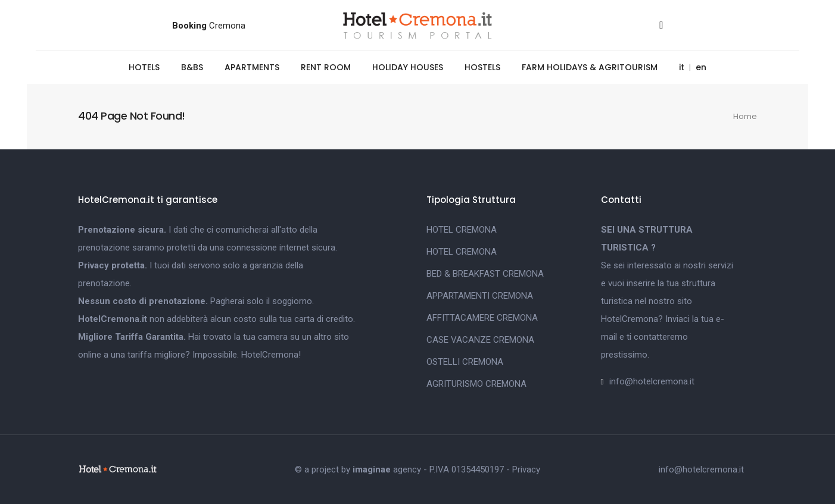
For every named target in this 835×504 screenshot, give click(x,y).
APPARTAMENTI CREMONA (480, 296)
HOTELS (144, 67)
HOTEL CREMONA (462, 230)
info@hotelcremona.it (652, 381)
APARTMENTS (252, 67)
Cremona (209, 26)
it (682, 67)
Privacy (526, 469)
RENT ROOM (326, 67)
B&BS (192, 67)
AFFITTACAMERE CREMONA (482, 318)
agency (387, 469)
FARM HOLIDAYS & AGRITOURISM (590, 67)
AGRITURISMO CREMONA (476, 384)
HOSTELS (482, 67)
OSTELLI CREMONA (465, 362)
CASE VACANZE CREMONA (480, 340)
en (701, 67)
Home (745, 116)
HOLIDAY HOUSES (408, 67)
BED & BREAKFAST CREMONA (485, 274)
